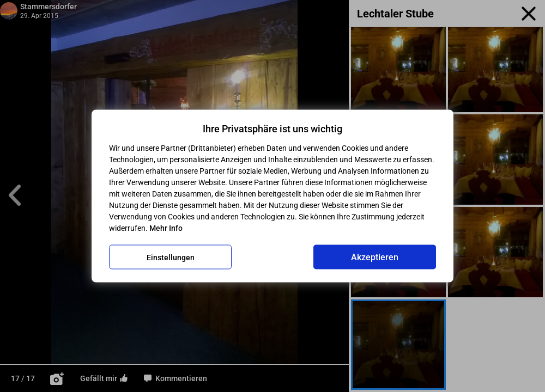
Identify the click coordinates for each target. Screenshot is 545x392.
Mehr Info (166, 228)
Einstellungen (171, 257)
